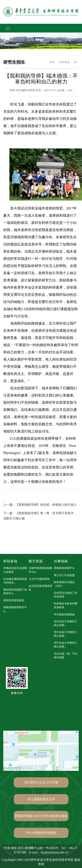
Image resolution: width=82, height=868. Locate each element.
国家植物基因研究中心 (15, 609)
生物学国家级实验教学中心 (40, 570)
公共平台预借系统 (39, 579)
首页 (52, 62)
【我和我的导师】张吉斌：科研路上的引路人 (40, 505)
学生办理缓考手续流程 (41, 833)
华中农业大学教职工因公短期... (66, 623)
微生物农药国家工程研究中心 (15, 591)
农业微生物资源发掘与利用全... (15, 581)
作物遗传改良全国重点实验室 (15, 570)
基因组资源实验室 (14, 600)
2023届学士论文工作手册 (41, 782)
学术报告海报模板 (64, 614)
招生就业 (65, 62)
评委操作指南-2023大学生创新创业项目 (41, 816)
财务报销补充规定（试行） (64, 584)
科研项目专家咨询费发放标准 (66, 605)
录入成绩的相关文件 (41, 799)
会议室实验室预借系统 (40, 588)
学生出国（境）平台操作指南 (66, 656)
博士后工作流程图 (64, 575)
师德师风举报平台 (64, 568)
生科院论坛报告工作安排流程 (66, 595)
